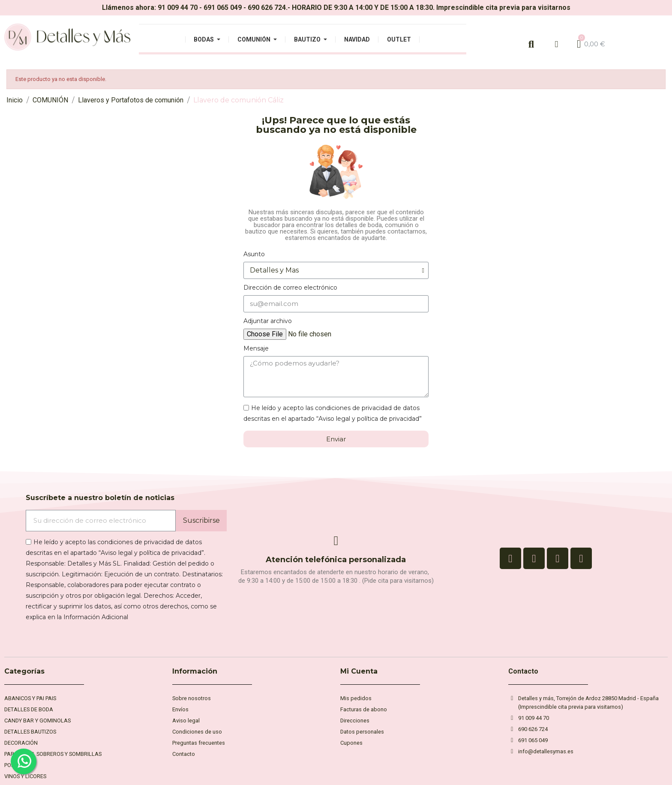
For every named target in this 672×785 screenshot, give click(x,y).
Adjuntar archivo (268, 321)
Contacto (523, 671)
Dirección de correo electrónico (290, 288)
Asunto (254, 254)
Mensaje (256, 348)
